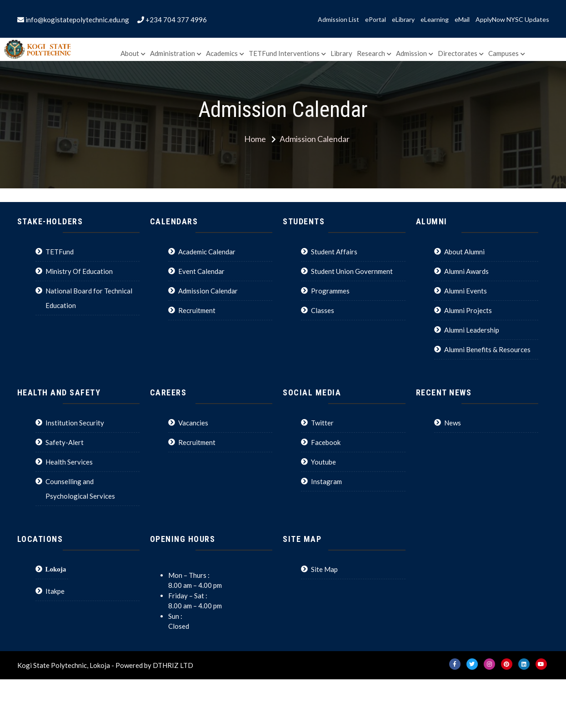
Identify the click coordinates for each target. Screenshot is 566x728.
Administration (173, 53)
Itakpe (55, 591)
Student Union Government (352, 271)
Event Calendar (201, 271)
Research (371, 53)
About (130, 53)
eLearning (435, 20)
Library (341, 53)
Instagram (326, 481)
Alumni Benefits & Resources (487, 349)
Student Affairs (334, 252)
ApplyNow (490, 20)
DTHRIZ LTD (173, 665)
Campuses (503, 53)
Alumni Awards (466, 271)
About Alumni (464, 252)
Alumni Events (466, 291)
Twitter (322, 423)
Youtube (323, 462)
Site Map (324, 569)
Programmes (330, 291)
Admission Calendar (208, 291)
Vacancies (193, 423)
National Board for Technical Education (89, 298)
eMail (462, 20)
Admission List (338, 20)
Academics (222, 53)
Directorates (458, 53)
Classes (323, 310)
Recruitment (197, 310)
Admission (411, 53)
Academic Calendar (207, 252)
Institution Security (75, 423)
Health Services (69, 462)
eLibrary (403, 20)
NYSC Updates (528, 20)
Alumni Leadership (472, 330)
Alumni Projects (468, 310)
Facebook (326, 442)
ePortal (376, 20)
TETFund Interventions (284, 53)
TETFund (60, 252)
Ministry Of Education (79, 271)
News (453, 423)
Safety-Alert (65, 442)
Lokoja (56, 569)
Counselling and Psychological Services (80, 489)
